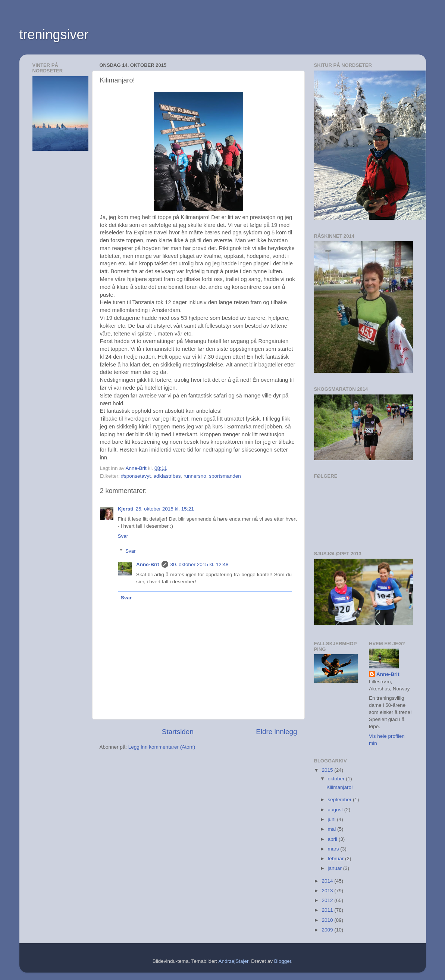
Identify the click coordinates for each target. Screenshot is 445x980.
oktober (337, 779)
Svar (123, 536)
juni (333, 819)
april (333, 839)
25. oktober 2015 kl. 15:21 (165, 509)
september (341, 800)
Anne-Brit (148, 564)
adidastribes (167, 476)
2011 (328, 910)
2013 (328, 891)
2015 (328, 770)
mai (333, 829)
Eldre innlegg (276, 732)
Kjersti (126, 509)
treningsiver (54, 35)
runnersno (195, 476)
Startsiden (178, 732)
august (336, 810)
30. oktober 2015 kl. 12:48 (200, 564)
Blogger (283, 961)
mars (334, 849)
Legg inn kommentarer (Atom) (162, 747)
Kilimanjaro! (340, 787)
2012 (328, 900)
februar (337, 859)
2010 (328, 920)
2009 (328, 930)
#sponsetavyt (136, 476)
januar (336, 868)
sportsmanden (225, 476)
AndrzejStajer (233, 961)
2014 (328, 881)
